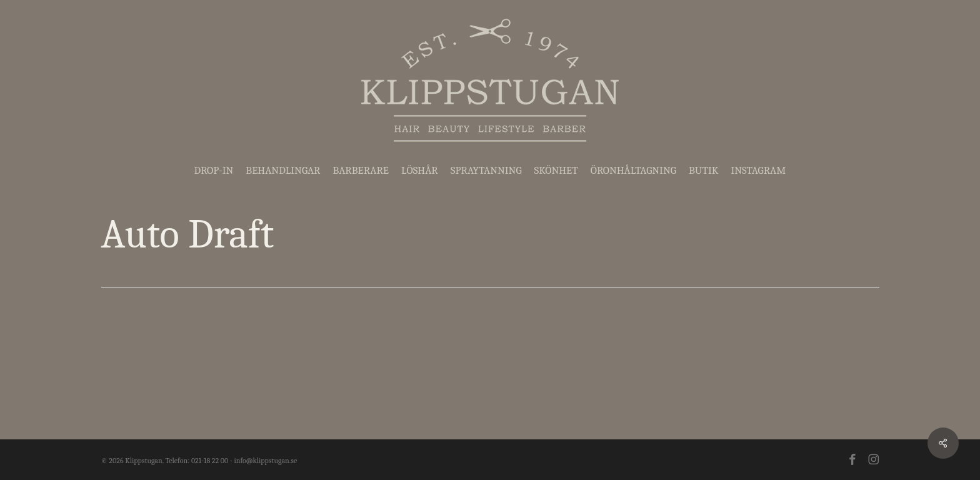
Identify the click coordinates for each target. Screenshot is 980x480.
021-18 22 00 (210, 461)
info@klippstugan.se (265, 461)
